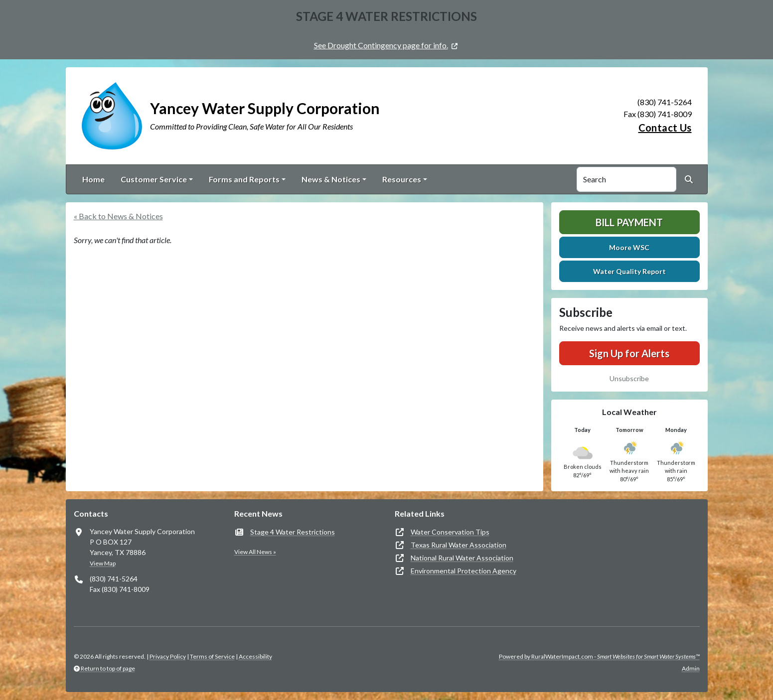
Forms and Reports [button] (244, 179)
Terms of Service (212, 656)
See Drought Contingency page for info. (381, 45)
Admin (691, 668)
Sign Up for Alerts (629, 353)
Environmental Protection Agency (464, 571)
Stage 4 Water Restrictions (293, 532)
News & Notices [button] (331, 179)
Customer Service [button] (154, 179)
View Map (103, 563)
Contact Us (665, 128)
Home (93, 179)
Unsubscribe (629, 378)
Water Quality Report (629, 271)
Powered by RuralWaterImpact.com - (599, 656)
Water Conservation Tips (450, 532)
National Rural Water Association (462, 558)
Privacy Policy (168, 656)
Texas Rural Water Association (459, 545)
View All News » (255, 552)
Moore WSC (629, 247)
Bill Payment (629, 222)
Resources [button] (402, 179)
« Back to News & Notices (118, 216)
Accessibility (255, 656)
